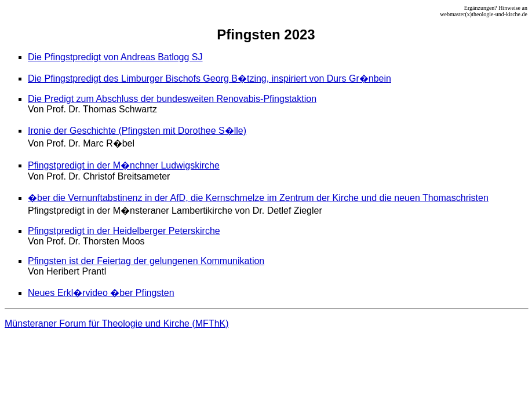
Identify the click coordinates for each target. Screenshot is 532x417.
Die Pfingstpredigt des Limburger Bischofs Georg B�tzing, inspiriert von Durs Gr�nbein (209, 78)
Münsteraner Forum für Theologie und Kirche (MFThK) (117, 323)
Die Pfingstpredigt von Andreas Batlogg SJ (115, 57)
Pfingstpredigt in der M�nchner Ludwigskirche (124, 165)
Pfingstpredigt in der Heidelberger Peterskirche (124, 231)
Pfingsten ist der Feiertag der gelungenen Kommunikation (146, 261)
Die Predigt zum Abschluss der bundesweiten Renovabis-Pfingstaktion (172, 99)
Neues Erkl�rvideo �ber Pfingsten (101, 293)
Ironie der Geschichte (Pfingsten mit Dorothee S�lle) (137, 131)
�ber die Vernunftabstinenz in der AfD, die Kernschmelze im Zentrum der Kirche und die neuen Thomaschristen (258, 198)
